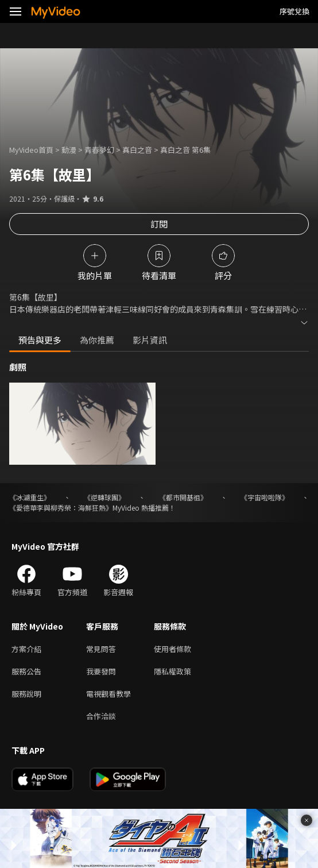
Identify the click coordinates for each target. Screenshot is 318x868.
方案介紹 (26, 649)
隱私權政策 (172, 671)
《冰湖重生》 (30, 497)
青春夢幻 (99, 150)
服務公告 (26, 671)
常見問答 (101, 649)
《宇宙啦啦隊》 (265, 497)
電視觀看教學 (108, 694)
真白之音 (137, 150)
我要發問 (101, 671)
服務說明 (26, 694)
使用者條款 (172, 649)
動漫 (69, 150)
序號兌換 (294, 11)
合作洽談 (101, 716)
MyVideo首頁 (31, 150)
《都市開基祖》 (183, 497)
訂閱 (159, 224)
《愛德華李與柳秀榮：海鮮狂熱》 (61, 508)
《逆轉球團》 (104, 497)
